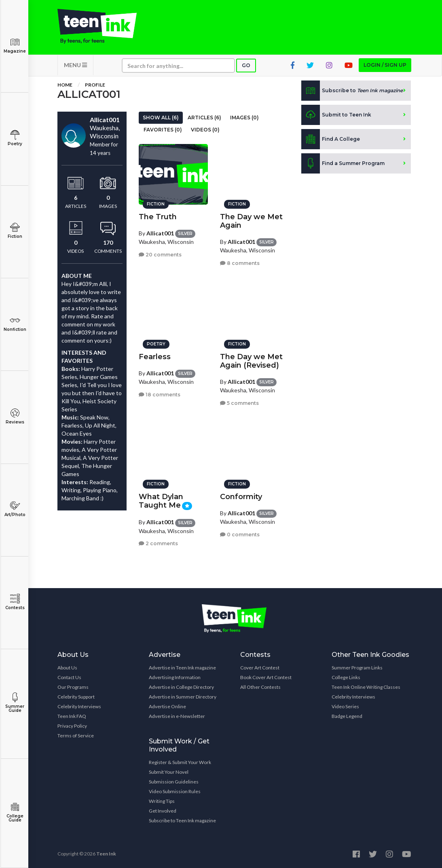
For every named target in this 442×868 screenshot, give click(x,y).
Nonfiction (15, 324)
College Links (346, 677)
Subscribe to (352, 91)
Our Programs (73, 687)
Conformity (241, 497)
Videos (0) (205, 130)
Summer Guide (15, 703)
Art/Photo (15, 509)
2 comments (158, 543)
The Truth (158, 217)
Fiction (15, 231)
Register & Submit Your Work (180, 762)
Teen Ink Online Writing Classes (366, 687)
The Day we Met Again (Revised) (251, 361)
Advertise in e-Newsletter (177, 716)
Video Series (345, 706)
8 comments (240, 263)
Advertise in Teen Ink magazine (182, 668)
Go (246, 65)
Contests (15, 602)
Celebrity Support (76, 697)
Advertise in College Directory (181, 687)
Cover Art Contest (260, 668)
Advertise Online (167, 706)
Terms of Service (76, 736)
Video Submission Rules (175, 791)
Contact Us (69, 677)
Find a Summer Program (343, 163)
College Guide (15, 812)
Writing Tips (162, 801)
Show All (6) (161, 117)
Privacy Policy (72, 726)
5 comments (239, 403)
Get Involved (163, 811)
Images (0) (244, 117)
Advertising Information (175, 677)
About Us (67, 668)
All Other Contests (260, 687)
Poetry (15, 138)
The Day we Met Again (251, 221)
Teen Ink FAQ (72, 716)
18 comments (160, 395)
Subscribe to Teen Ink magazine (182, 820)
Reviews (15, 416)
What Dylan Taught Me (161, 501)
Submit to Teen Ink (336, 115)
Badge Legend (347, 716)
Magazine (15, 46)
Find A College (331, 139)
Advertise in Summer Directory (183, 697)
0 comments (240, 535)
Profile (95, 85)
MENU (75, 65)
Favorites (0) (163, 130)
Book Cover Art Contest (266, 677)
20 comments (160, 255)
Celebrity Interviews (79, 706)
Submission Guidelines (174, 782)
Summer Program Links (357, 668)
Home (65, 85)
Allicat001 (160, 233)
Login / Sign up (385, 65)
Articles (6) (204, 117)
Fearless (155, 357)
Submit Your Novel (169, 772)
